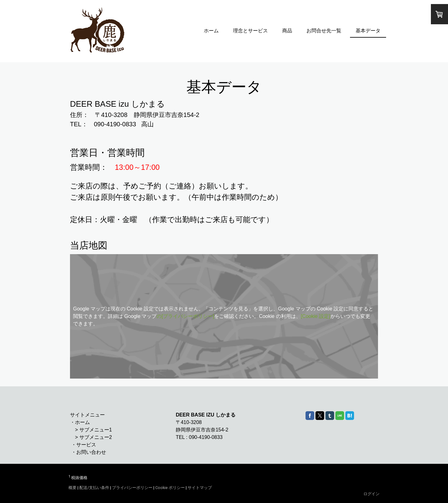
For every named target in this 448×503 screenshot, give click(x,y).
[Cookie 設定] (316, 316)
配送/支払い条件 (94, 488)
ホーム (211, 31)
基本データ (368, 31)
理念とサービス (250, 31)
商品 (287, 31)
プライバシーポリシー (132, 488)
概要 (72, 488)
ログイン (371, 494)
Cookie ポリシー (170, 488)
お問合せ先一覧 (324, 31)
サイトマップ (200, 488)
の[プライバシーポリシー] (185, 316)
